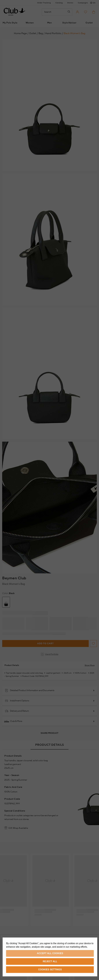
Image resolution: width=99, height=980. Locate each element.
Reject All (50, 961)
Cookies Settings (50, 970)
